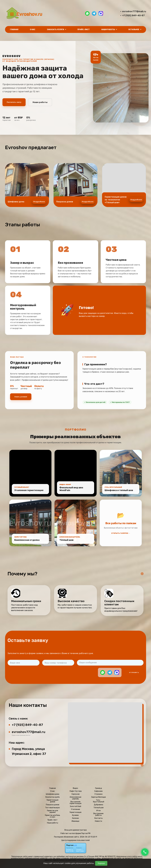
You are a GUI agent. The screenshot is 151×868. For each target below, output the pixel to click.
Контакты (99, 818)
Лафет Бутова (75, 791)
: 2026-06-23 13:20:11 (88, 837)
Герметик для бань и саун (52, 816)
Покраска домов (53, 805)
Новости (98, 821)
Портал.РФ (86, 833)
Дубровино (99, 805)
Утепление (75, 809)
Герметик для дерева (52, 811)
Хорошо (101, 863)
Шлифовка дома (53, 794)
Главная (14, 30)
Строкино (99, 794)
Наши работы (40, 102)
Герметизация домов (52, 801)
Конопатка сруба (52, 797)
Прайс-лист (83, 30)
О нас (33, 30)
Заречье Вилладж (99, 797)
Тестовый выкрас (53, 808)
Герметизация (75, 812)
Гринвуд (99, 788)
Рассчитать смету (14, 102)
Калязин (75, 818)
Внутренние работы (98, 814)
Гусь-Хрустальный (99, 801)
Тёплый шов (99, 808)
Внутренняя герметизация (75, 803)
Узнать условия (21, 397)
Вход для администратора (76, 830)
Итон (99, 811)
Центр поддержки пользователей (75, 840)
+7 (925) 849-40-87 (133, 15)
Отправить (134, 673)
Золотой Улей (75, 806)
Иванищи (75, 821)
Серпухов (75, 794)
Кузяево (75, 815)
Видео (75, 788)
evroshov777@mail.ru (134, 11)
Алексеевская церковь (75, 798)
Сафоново (98, 791)
